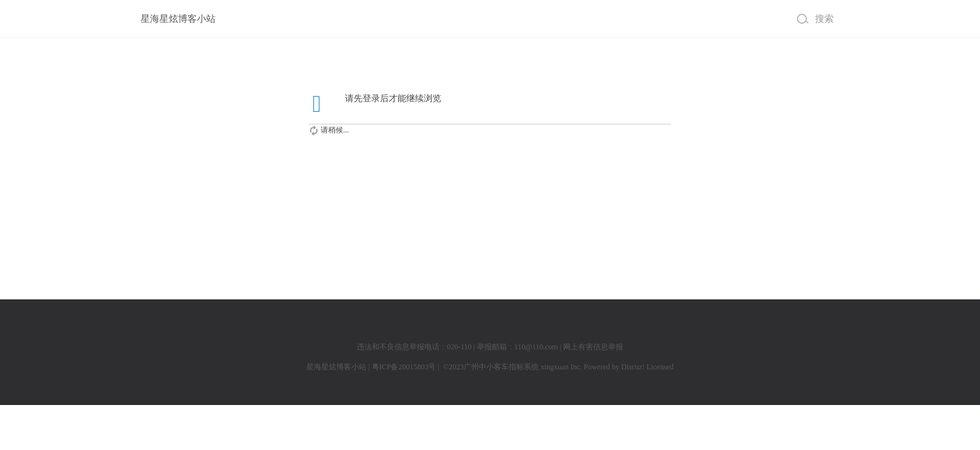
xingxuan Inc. (562, 367)
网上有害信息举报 (593, 347)
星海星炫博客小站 (178, 18)
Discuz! (633, 367)
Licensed (660, 367)
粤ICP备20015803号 (404, 367)
